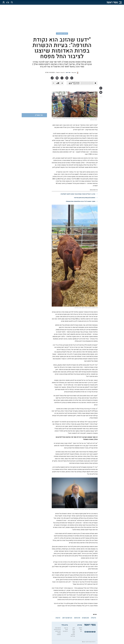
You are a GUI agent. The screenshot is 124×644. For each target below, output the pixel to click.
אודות (67, 630)
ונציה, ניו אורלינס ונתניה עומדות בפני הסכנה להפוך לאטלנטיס (78, 194)
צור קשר (66, 628)
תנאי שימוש (58, 631)
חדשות (80, 628)
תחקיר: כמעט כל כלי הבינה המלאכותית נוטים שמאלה (81, 201)
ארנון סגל (74, 73)
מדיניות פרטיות (57, 630)
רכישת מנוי (65, 631)
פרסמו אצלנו (58, 628)
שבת (74, 631)
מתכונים (73, 635)
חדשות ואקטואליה (62, 33)
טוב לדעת (73, 636)
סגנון (74, 633)
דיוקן (74, 628)
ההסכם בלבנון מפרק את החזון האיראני (85, 198)
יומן (81, 631)
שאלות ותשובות (59, 634)
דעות (81, 630)
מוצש (74, 630)
